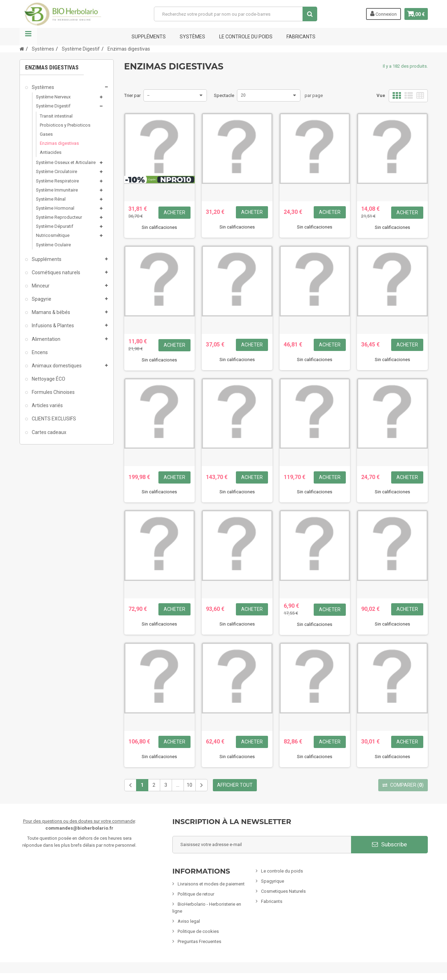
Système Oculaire (53, 245)
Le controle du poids (246, 37)
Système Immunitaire (57, 190)
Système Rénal (51, 199)
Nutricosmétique (53, 235)
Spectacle (224, 95)
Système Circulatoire (57, 171)
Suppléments (149, 37)
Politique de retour (196, 894)
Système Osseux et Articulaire (66, 162)
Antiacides (51, 152)
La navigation (28, 37)
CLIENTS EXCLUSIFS (53, 419)
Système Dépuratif (55, 226)
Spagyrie (41, 299)
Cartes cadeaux (49, 432)
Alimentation (46, 339)
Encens (39, 352)
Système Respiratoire (57, 181)
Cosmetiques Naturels (283, 891)
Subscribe (389, 844)
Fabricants (272, 901)
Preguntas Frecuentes (199, 941)
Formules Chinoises (53, 392)
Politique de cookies (198, 931)
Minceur (40, 286)
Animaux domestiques (56, 366)
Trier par (132, 95)
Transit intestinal (56, 116)
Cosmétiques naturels (55, 272)
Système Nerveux (53, 97)
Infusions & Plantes (52, 326)
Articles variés (47, 405)
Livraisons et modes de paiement (211, 884)
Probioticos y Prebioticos (65, 125)
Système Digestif (53, 106)
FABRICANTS (301, 37)
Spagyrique (273, 881)
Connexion (378, 14)
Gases (46, 134)
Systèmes (192, 37)
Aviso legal (189, 921)
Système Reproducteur (59, 217)
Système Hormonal (55, 208)
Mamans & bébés (50, 312)
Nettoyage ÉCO (48, 379)
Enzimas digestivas (59, 143)
